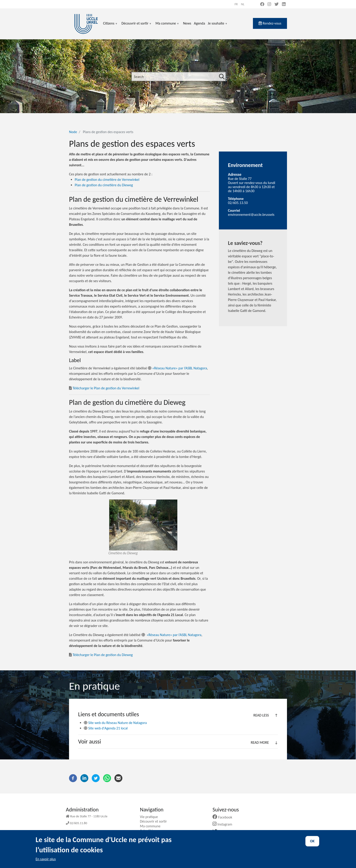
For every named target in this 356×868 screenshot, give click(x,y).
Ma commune (167, 26)
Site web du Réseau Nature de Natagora (115, 723)
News (187, 23)
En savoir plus (46, 863)
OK (312, 845)
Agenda (199, 23)
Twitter (222, 832)
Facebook (224, 817)
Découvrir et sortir (137, 26)
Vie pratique (151, 817)
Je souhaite (218, 26)
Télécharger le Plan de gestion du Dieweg (101, 655)
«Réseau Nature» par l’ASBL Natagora (177, 368)
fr (236, 4)
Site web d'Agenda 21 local (106, 728)
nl (243, 4)
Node (73, 132)
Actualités (149, 831)
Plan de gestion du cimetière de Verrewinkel (107, 180)
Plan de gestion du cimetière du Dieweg (104, 185)
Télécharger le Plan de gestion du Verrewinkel (104, 388)
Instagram (224, 824)
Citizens (110, 26)
